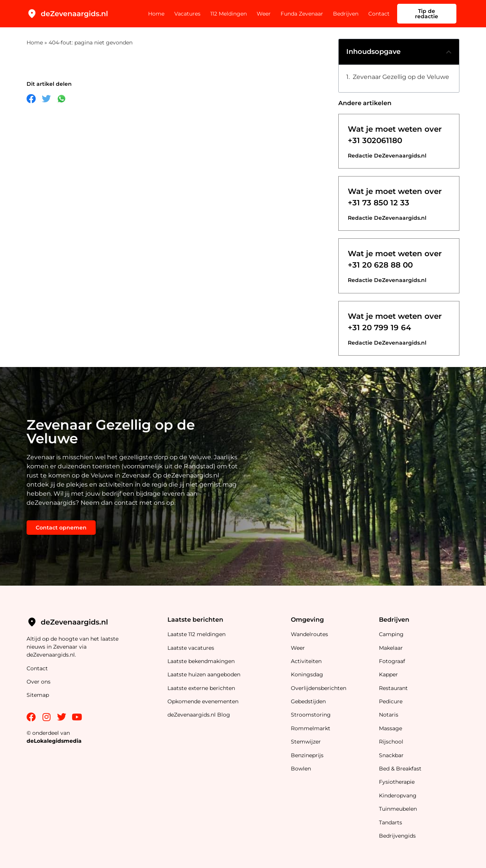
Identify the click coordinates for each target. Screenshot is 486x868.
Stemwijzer (306, 742)
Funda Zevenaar (302, 14)
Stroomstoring (311, 715)
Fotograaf (393, 661)
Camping (392, 634)
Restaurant (393, 688)
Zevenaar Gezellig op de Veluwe (401, 77)
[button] (449, 52)
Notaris (389, 715)
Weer (264, 14)
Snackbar (391, 755)
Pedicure (391, 701)
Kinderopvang (398, 796)
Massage (391, 728)
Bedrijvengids (397, 836)
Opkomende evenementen (203, 701)
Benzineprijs (307, 755)
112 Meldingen (229, 14)
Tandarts (391, 822)
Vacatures (187, 14)
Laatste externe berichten (201, 688)
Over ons (39, 682)
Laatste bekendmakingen (201, 661)
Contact (379, 14)
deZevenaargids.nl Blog (199, 715)
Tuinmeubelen (398, 809)
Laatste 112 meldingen (196, 634)
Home (156, 14)
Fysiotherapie (397, 782)
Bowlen (301, 769)
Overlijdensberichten (319, 688)
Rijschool (391, 742)
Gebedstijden (308, 701)
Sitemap (39, 695)
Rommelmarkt (311, 728)
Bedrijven (346, 14)
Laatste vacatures (191, 648)
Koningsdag (307, 674)
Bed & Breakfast (400, 769)
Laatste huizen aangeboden (204, 674)
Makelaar (391, 648)
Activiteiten (306, 661)
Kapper (389, 674)
